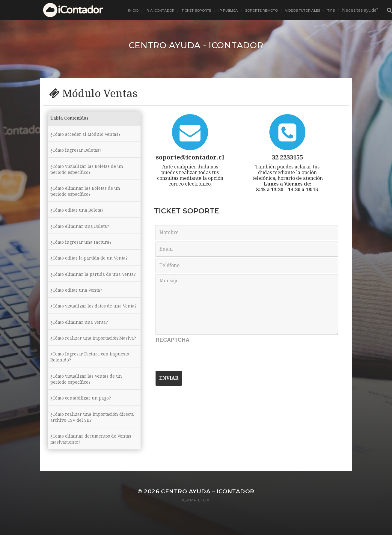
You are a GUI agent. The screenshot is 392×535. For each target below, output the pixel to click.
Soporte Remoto (262, 10)
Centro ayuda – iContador (208, 506)
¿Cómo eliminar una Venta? (79, 334)
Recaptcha (172, 340)
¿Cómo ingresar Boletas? (76, 151)
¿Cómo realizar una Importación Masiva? (93, 350)
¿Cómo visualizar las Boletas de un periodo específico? (87, 171)
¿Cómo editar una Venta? (76, 295)
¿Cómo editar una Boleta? (77, 213)
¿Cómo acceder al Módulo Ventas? (85, 135)
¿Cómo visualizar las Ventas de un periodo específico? (86, 392)
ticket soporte (197, 10)
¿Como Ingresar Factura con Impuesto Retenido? (90, 370)
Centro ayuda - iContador (196, 45)
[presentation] (201, 357)
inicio (133, 10)
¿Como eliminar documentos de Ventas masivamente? (91, 454)
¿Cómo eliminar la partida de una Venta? (93, 278)
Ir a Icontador (160, 10)
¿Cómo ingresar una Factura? (81, 245)
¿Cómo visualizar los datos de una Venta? (86, 314)
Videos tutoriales (303, 10)
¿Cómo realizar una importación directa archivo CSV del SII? (92, 431)
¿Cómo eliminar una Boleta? (80, 229)
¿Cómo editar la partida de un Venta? (89, 262)
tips (331, 10)
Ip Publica (228, 10)
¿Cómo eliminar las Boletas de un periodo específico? (85, 193)
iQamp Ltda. (196, 515)
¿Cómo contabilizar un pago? (81, 412)
